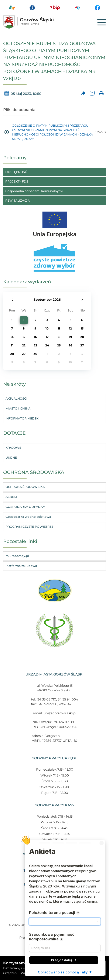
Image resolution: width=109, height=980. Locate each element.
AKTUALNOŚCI (16, 399)
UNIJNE (11, 458)
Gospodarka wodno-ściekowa (28, 517)
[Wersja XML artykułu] (92, 94)
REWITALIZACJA (18, 201)
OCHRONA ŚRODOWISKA (25, 487)
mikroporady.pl (17, 556)
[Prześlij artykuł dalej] (83, 94)
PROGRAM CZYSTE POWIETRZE (29, 527)
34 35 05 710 (47, 699)
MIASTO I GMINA (18, 408)
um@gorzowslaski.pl (60, 713)
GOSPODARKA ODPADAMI (26, 507)
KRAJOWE (13, 448)
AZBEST (11, 497)
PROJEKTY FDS (17, 181)
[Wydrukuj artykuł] (101, 94)
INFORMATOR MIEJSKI (22, 418)
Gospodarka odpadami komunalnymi (34, 191)
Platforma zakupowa (21, 566)
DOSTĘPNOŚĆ (16, 172)
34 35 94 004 (68, 699)
